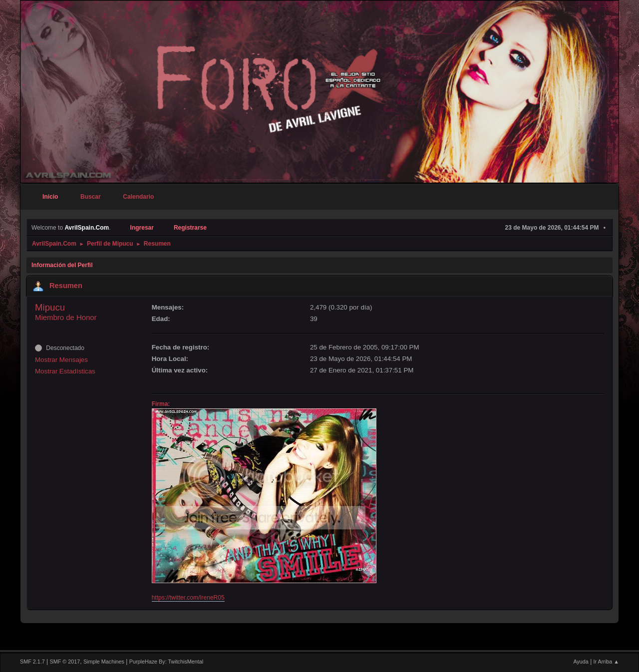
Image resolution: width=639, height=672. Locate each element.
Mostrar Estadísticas (65, 371)
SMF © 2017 (65, 662)
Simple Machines (104, 662)
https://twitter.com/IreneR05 (188, 598)
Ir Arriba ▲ (606, 662)
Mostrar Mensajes (61, 360)
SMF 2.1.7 (32, 662)
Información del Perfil (62, 265)
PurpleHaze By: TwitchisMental (166, 662)
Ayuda (581, 662)
